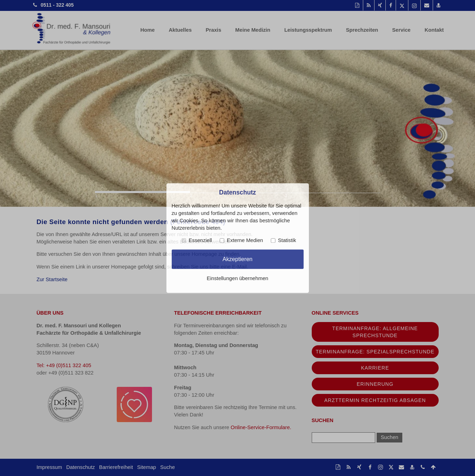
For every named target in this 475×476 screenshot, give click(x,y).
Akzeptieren (237, 259)
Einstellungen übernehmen (237, 278)
